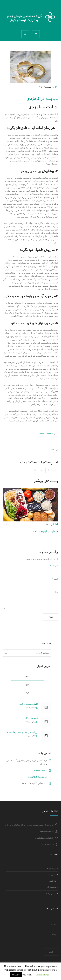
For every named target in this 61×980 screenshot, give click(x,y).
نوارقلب (53, 881)
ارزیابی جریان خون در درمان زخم (23, 732)
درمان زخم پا (51, 868)
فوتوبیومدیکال (32, 718)
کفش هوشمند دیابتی (29, 704)
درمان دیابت (51, 894)
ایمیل (55, 579)
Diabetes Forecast (45, 434)
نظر (56, 592)
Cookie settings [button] (42, 975)
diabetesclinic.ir (40, 770)
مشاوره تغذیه (51, 875)
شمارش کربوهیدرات (45, 531)
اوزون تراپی (51, 887)
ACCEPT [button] (16, 975)
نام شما (54, 566)
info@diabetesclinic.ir (38, 777)
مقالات (52, 450)
